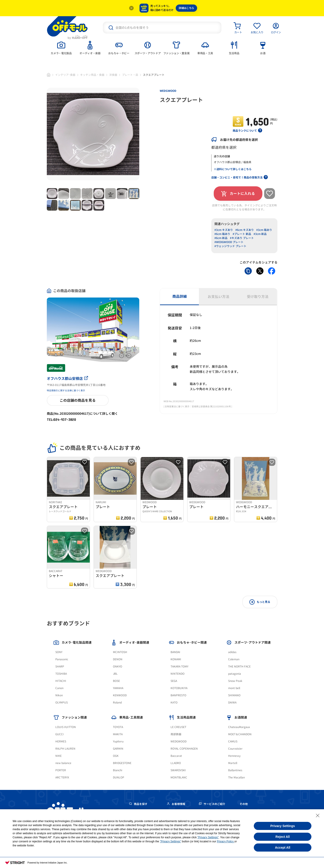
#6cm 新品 (221, 238)
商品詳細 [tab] (180, 296)
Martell (233, 763)
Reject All (282, 837)
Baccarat (176, 756)
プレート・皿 (130, 75)
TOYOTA (118, 727)
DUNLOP (119, 777)
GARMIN (118, 749)
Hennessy (234, 756)
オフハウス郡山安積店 (67, 379)
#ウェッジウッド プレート (230, 246)
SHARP (60, 666)
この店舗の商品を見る (78, 400)
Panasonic (62, 659)
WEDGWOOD (168, 91)
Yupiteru (118, 741)
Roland (117, 702)
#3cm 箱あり (264, 230)
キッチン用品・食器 (92, 75)
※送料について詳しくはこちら (233, 169)
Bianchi (118, 770)
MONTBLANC (179, 777)
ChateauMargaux (239, 727)
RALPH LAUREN (65, 749)
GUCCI (60, 734)
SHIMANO (234, 695)
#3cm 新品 (260, 234)
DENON (118, 659)
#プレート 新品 (242, 234)
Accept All (283, 848)
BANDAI (175, 652)
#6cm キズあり (245, 230)
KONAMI (176, 659)
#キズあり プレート (242, 238)
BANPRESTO (178, 695)
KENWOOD (120, 695)
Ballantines (235, 770)
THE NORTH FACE (239, 666)
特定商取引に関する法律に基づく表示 (66, 390)
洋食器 (113, 75)
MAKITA (118, 734)
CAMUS (233, 741)
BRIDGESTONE (122, 763)
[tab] (61, 47)
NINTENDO (178, 674)
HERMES (61, 741)
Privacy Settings (283, 826)
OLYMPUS (62, 702)
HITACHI (61, 681)
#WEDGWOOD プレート (229, 242)
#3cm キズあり (224, 230)
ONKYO (118, 666)
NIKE (58, 756)
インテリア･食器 (65, 75)
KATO (174, 702)
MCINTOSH (120, 652)
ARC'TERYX (62, 777)
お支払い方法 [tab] (218, 297)
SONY (59, 652)
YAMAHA (118, 688)
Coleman (234, 659)
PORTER (61, 770)
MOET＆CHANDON (240, 734)
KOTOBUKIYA (179, 688)
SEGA (174, 681)
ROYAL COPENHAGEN (184, 749)
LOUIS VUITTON (66, 727)
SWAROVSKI (178, 770)
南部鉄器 (176, 734)
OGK (116, 756)
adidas (232, 652)
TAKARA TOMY (179, 666)
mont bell (234, 688)
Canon (59, 688)
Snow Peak (235, 681)
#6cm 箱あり (222, 234)
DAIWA (232, 702)
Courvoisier (235, 749)
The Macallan (236, 777)
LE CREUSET (178, 727)
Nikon (59, 695)
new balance (63, 763)
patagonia (235, 674)
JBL (115, 674)
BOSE (116, 681)
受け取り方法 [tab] (258, 297)
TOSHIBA (61, 674)
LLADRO (176, 763)
